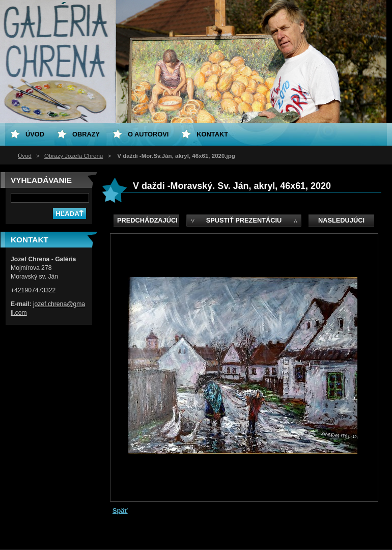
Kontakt (212, 134)
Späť (120, 511)
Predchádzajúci (147, 220)
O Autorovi (148, 134)
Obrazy (86, 134)
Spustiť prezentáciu (244, 220)
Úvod (25, 156)
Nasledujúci (341, 220)
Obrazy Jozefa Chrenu (74, 156)
